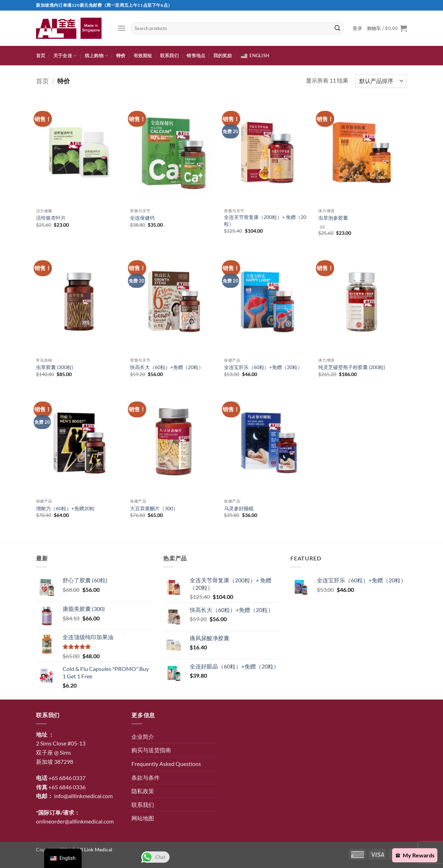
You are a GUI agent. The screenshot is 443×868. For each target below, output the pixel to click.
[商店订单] (381, 81)
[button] (122, 28)
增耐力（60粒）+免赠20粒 (65, 508)
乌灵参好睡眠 (239, 508)
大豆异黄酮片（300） (154, 508)
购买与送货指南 (151, 750)
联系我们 (169, 55)
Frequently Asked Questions (166, 764)
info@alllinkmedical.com (83, 796)
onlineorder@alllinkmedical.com (75, 821)
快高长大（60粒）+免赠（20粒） (167, 367)
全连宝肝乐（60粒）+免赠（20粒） (263, 367)
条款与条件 (146, 777)
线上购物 (96, 56)
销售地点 (196, 55)
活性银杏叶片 (51, 218)
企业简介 (143, 736)
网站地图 (143, 818)
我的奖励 (223, 55)
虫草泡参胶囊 (333, 218)
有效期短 (143, 55)
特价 (121, 55)
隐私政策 (143, 791)
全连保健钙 (142, 218)
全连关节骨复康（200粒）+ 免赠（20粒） (265, 220)
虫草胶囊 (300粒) (55, 367)
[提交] (337, 28)
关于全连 (65, 56)
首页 (41, 55)
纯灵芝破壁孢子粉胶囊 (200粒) (352, 367)
